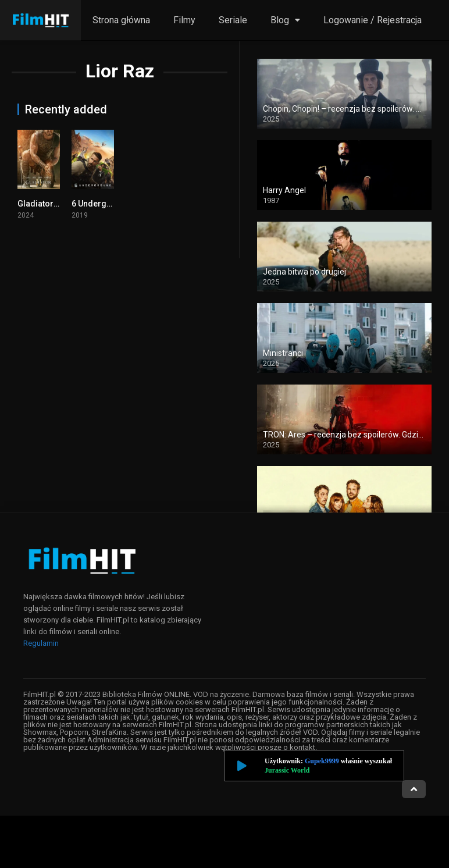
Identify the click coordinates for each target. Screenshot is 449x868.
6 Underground (101, 204)
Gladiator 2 (39, 204)
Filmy (184, 20)
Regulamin (41, 643)
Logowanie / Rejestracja (373, 20)
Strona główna (121, 20)
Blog (280, 20)
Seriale (233, 20)
